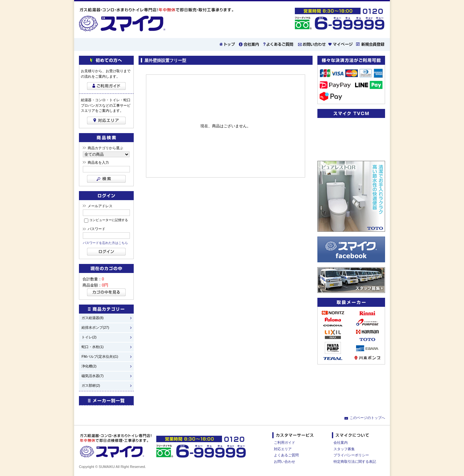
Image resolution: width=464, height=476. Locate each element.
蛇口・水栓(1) (92, 347)
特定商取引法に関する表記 (355, 461)
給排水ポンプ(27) (95, 328)
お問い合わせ (285, 461)
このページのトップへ (367, 418)
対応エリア (283, 449)
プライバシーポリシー (351, 455)
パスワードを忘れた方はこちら (105, 243)
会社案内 (341, 442)
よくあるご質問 (286, 455)
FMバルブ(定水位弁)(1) (100, 357)
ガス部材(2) (91, 386)
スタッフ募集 (344, 449)
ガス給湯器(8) (92, 318)
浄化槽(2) (89, 366)
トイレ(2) (89, 337)
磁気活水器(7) (92, 376)
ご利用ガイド (285, 442)
